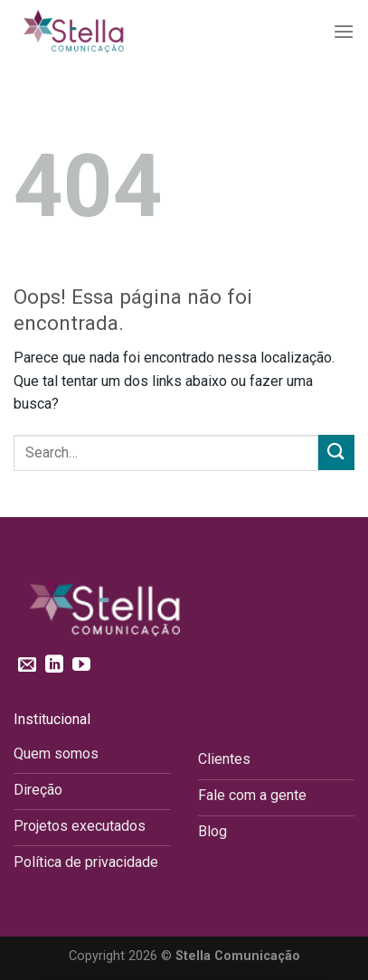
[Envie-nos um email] (27, 665)
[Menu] (344, 31)
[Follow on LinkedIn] (54, 665)
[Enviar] (336, 452)
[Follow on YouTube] (81, 665)
